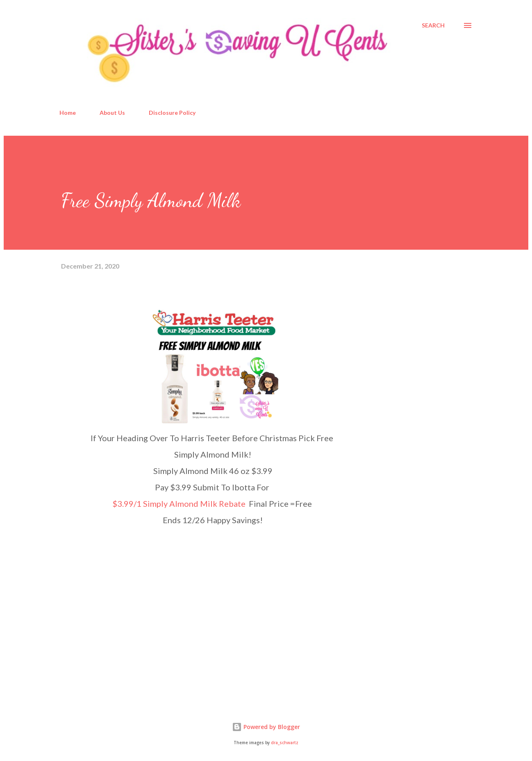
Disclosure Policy (172, 113)
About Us (112, 113)
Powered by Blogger (266, 727)
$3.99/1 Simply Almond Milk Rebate (180, 504)
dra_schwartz (285, 743)
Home (68, 113)
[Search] (433, 25)
